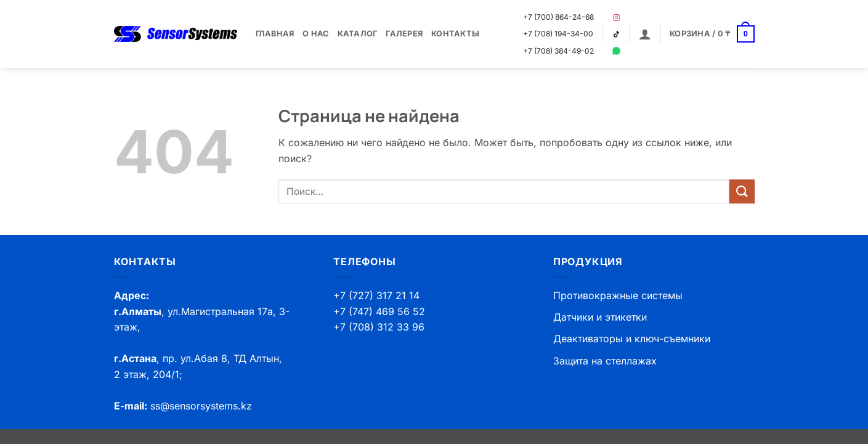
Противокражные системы (618, 295)
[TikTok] (616, 34)
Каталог (358, 34)
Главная (275, 34)
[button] (645, 34)
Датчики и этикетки (600, 317)
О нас (315, 34)
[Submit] (742, 191)
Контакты (455, 34)
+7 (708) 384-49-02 (558, 51)
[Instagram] (616, 18)
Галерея (404, 34)
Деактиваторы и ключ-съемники (632, 339)
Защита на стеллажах (605, 361)
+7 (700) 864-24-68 (558, 17)
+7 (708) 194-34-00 (558, 34)
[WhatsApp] (616, 51)
